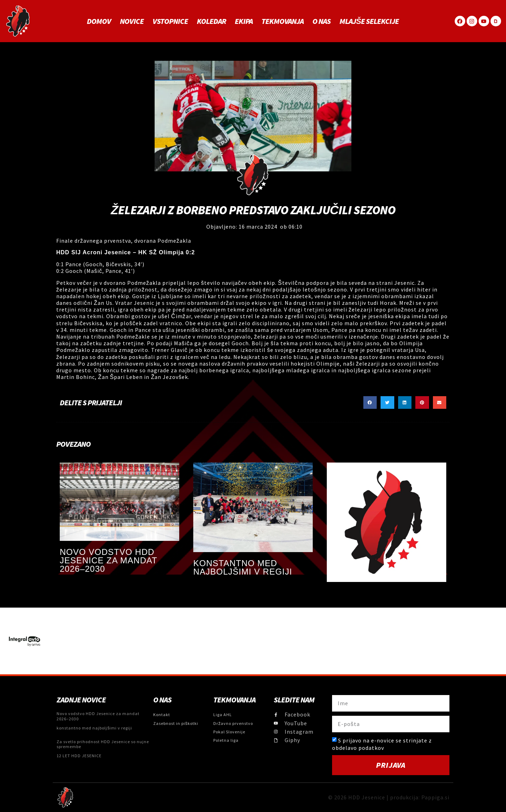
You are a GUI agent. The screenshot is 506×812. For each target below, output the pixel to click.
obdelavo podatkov (358, 747)
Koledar (211, 21)
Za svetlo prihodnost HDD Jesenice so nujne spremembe (103, 744)
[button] (370, 402)
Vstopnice (170, 21)
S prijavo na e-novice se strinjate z (382, 744)
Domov (99, 21)
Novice (132, 21)
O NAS (322, 21)
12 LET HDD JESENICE (79, 756)
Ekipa (244, 21)
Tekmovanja (283, 21)
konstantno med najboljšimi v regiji (243, 567)
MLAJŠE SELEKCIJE (369, 21)
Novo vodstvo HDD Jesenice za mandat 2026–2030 (108, 560)
